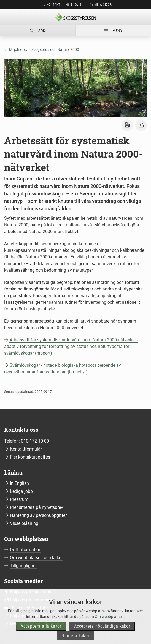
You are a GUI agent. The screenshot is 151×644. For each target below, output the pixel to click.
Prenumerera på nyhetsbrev (37, 507)
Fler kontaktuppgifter (30, 457)
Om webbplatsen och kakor (36, 558)
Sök (38, 31)
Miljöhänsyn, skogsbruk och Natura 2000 (44, 49)
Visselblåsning (24, 523)
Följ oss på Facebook (31, 592)
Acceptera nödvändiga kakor (102, 633)
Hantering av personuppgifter (38, 515)
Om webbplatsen (109, 624)
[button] (127, 125)
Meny (113, 31)
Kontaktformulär (26, 449)
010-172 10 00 (35, 441)
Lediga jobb (21, 491)
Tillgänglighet (23, 566)
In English (19, 483)
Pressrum (19, 499)
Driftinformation (26, 550)
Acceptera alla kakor (41, 633)
